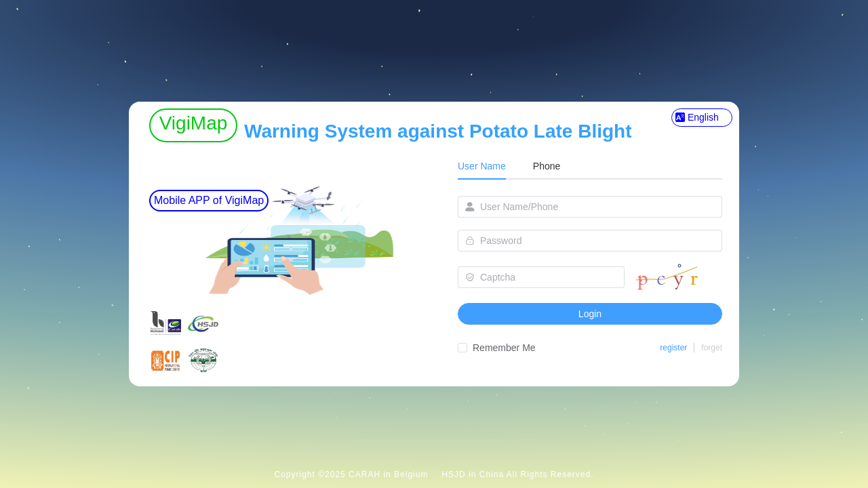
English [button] (697, 117)
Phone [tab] (547, 166)
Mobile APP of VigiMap (209, 200)
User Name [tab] (482, 166)
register (673, 348)
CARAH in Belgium (388, 474)
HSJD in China (473, 474)
